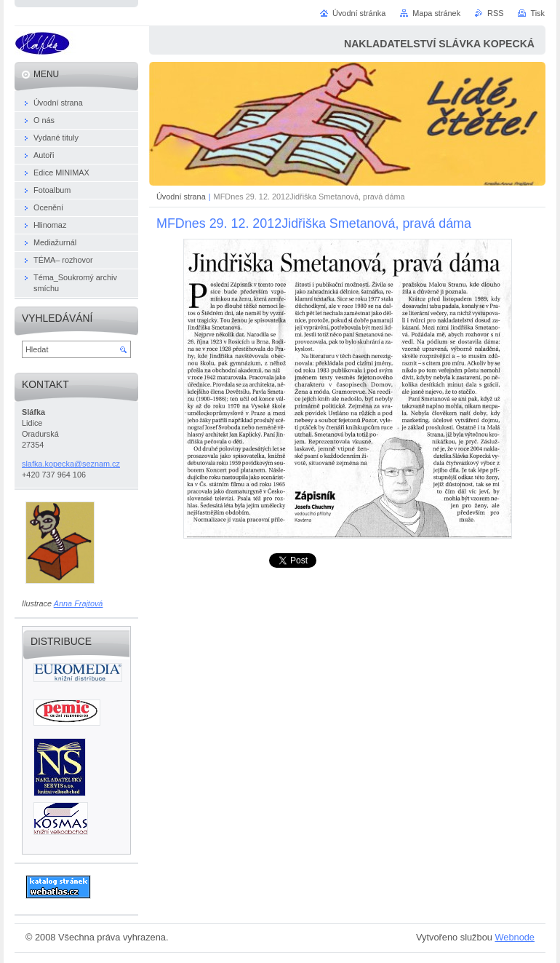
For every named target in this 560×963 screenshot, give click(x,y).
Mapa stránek (436, 13)
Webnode (515, 937)
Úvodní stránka (359, 13)
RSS (495, 13)
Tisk (537, 13)
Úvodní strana (181, 197)
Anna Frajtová (79, 603)
